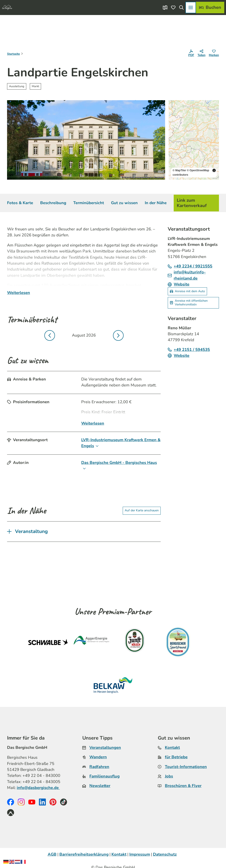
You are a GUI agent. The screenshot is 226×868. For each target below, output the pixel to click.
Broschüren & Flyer (183, 786)
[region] (194, 140)
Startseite (13, 54)
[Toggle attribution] (214, 170)
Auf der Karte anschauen (142, 511)
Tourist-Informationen (186, 767)
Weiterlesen (19, 293)
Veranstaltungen (105, 747)
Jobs (169, 776)
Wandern (98, 757)
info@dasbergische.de (38, 788)
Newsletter (100, 786)
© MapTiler (179, 170)
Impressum (140, 854)
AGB (52, 854)
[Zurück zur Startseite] (7, 8)
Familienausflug (105, 776)
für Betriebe (176, 757)
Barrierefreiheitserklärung (84, 854)
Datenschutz (165, 854)
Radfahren (99, 767)
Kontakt (172, 747)
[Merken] (214, 54)
